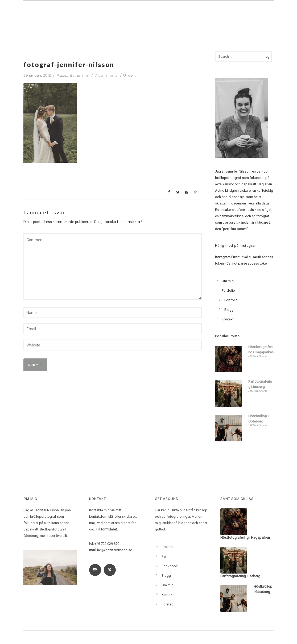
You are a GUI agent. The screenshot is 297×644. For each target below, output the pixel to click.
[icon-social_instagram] (96, 570)
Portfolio (228, 290)
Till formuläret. (107, 529)
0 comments (106, 75)
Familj (161, 15)
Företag (168, 604)
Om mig (184, 15)
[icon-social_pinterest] (111, 570)
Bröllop (121, 15)
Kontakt (260, 15)
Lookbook (211, 15)
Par (142, 15)
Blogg (236, 15)
